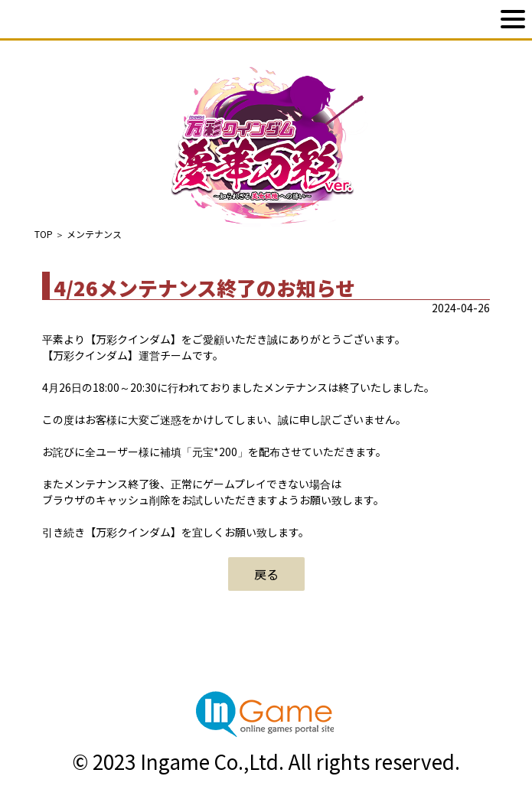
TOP (44, 234)
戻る (266, 574)
